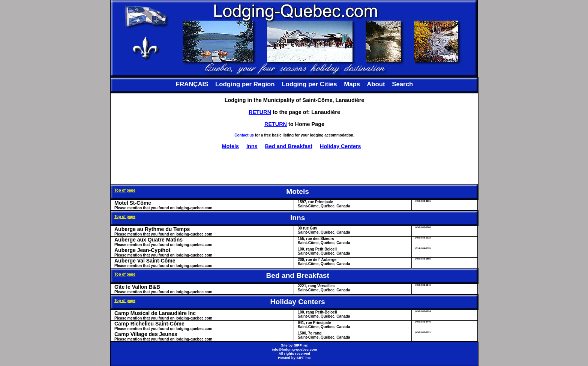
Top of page (125, 190)
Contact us (244, 135)
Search (402, 84)
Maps (352, 84)
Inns (252, 146)
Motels (230, 146)
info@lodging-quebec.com (295, 349)
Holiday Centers (340, 146)
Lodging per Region (245, 84)
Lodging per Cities (309, 84)
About (376, 84)
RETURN (260, 112)
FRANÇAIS (192, 84)
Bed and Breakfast (289, 146)
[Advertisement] (294, 166)
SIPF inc (301, 345)
